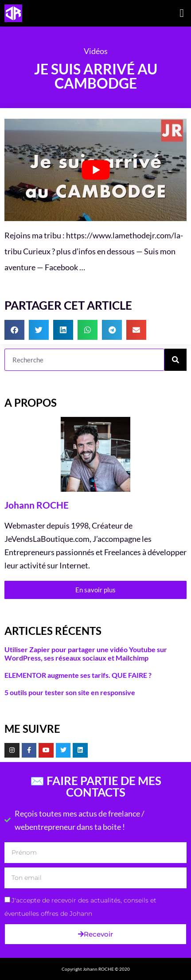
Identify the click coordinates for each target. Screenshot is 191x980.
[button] (182, 13)
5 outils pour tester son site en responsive (70, 692)
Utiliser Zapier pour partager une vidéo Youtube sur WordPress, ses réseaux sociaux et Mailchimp (86, 653)
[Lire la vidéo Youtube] (95, 170)
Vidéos (96, 51)
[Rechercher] (175, 360)
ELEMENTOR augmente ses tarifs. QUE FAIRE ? (78, 675)
